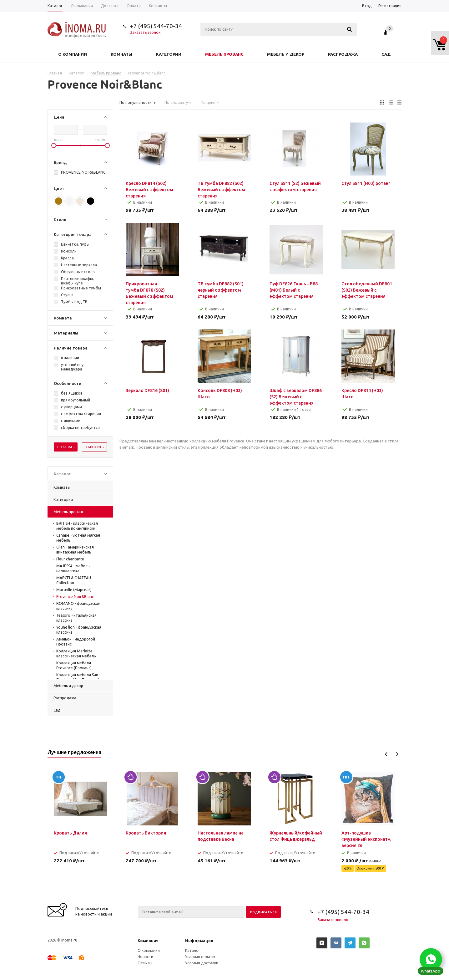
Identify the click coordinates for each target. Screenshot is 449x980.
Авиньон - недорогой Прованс (76, 642)
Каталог (193, 950)
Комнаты (121, 54)
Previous (386, 754)
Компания (148, 941)
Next (397, 754)
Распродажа (343, 54)
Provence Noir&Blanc (75, 597)
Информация (199, 941)
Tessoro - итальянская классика (76, 618)
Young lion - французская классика (79, 630)
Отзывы (145, 963)
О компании (73, 54)
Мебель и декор (286, 54)
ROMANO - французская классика (78, 606)
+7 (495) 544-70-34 (156, 26)
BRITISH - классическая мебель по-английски (77, 526)
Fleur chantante (70, 559)
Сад (386, 54)
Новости (145, 957)
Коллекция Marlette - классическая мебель (76, 653)
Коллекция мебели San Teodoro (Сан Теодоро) (78, 677)
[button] (431, 959)
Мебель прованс (224, 54)
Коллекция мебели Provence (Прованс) (74, 665)
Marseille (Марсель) (74, 590)
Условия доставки (202, 963)
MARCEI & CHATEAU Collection (74, 580)
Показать (66, 447)
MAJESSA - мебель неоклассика (73, 568)
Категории (169, 54)
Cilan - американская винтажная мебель (75, 550)
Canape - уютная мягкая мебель (78, 538)
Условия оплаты (200, 957)
